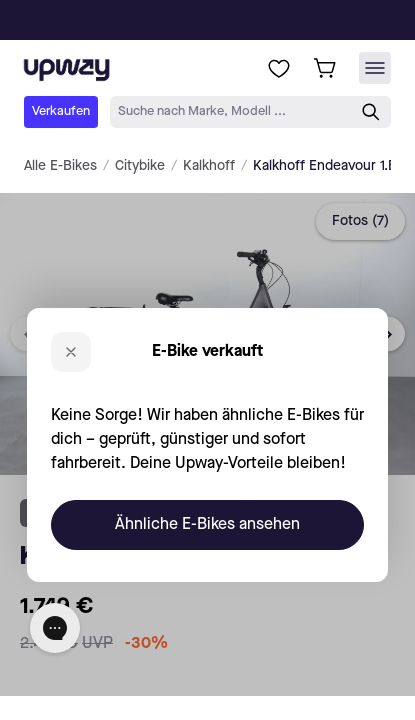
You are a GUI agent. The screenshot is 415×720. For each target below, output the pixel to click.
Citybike (140, 166)
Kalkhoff (209, 166)
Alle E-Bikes (60, 166)
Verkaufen (61, 111)
